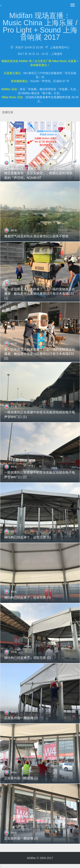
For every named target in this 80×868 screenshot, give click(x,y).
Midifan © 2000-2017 (40, 858)
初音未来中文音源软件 (51, 97)
